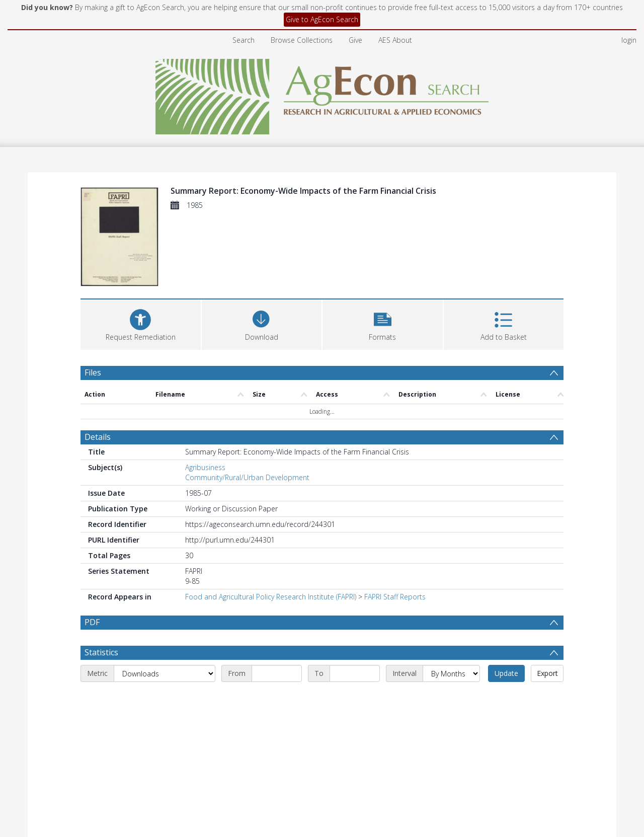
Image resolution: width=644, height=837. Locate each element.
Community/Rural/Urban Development (247, 477)
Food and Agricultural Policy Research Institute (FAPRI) (271, 597)
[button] (383, 323)
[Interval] (451, 673)
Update (506, 673)
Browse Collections (302, 40)
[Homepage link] (322, 94)
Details (98, 437)
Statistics (101, 652)
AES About (395, 40)
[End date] (355, 673)
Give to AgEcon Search (322, 19)
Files (93, 372)
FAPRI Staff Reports (395, 597)
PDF (92, 622)
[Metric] (165, 673)
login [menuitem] (629, 40)
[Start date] (277, 673)
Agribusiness (205, 467)
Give (355, 40)
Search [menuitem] (244, 40)
